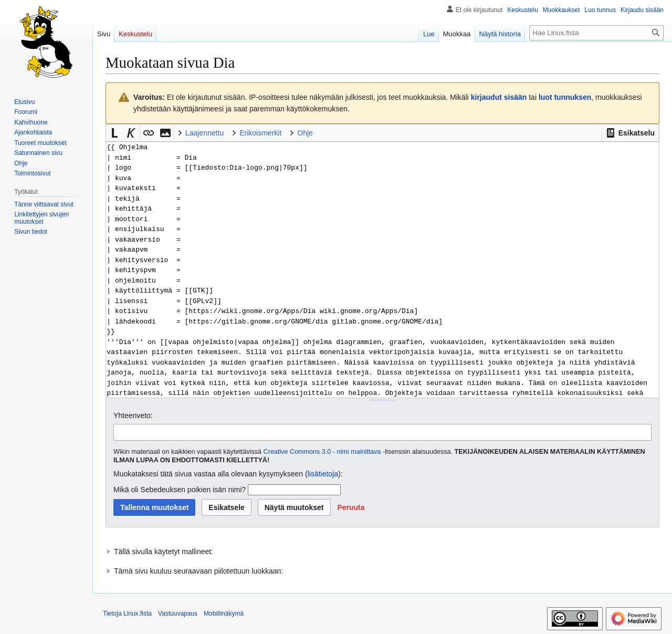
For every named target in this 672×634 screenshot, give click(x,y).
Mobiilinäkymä (224, 614)
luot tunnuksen (565, 97)
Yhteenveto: (133, 415)
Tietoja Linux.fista (127, 614)
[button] (630, 133)
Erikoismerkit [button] (260, 133)
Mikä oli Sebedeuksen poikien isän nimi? (180, 490)
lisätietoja (323, 474)
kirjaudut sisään (499, 97)
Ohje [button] (305, 133)
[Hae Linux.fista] (596, 33)
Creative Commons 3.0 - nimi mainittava (322, 452)
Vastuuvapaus (178, 614)
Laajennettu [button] (204, 133)
